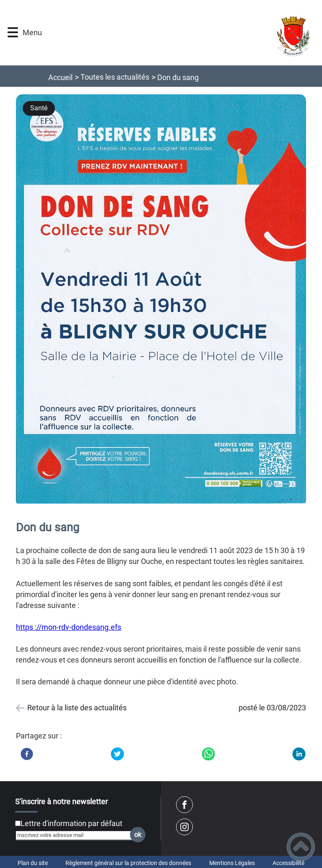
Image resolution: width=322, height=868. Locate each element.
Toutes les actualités (115, 77)
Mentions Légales (232, 863)
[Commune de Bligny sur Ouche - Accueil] (182, 33)
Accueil (60, 77)
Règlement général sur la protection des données (128, 863)
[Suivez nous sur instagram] (184, 827)
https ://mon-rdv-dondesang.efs (69, 627)
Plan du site (33, 863)
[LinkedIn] (299, 754)
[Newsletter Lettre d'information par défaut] (18, 823)
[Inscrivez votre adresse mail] (77, 835)
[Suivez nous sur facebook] (184, 805)
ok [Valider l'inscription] (138, 835)
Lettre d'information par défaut (71, 823)
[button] (13, 32)
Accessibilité (288, 863)
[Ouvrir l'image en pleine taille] (161, 300)
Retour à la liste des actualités (77, 708)
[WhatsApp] (208, 754)
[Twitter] (117, 754)
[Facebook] (27, 754)
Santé (39, 108)
